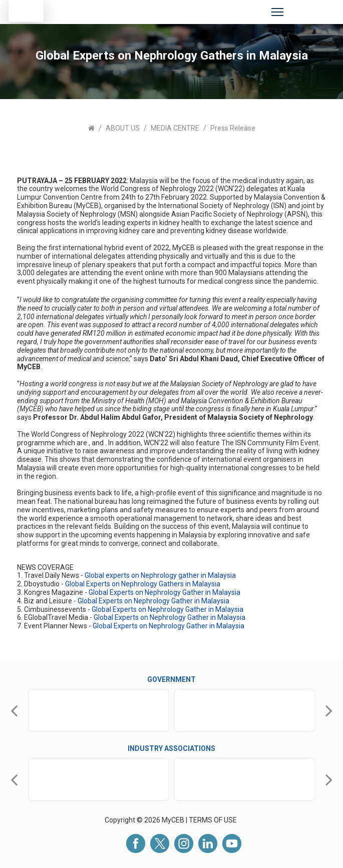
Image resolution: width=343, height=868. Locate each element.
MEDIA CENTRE (175, 128)
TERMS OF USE (214, 820)
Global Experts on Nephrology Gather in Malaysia (164, 592)
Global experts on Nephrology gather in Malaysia (160, 575)
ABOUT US (123, 128)
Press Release (233, 128)
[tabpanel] (171, 161)
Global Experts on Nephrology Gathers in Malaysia (143, 584)
